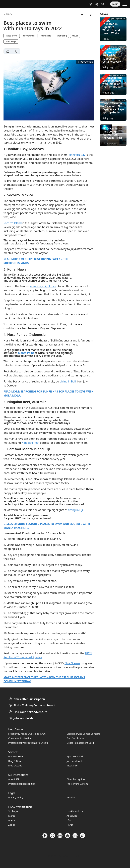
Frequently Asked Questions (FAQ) (27, 734)
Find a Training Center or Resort (32, 705)
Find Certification (76, 738)
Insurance (72, 766)
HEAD (70, 825)
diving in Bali (68, 381)
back (9, 14)
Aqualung (72, 816)
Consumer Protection (20, 738)
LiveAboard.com (76, 811)
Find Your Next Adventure (28, 712)
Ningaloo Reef (30, 443)
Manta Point (26, 353)
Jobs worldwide (21, 718)
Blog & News (15, 761)
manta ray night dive (43, 286)
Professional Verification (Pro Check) (28, 743)
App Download (75, 756)
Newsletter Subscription (27, 699)
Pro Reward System (77, 784)
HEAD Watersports (20, 807)
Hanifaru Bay (77, 155)
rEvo (69, 820)
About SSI (14, 779)
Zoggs (12, 825)
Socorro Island (13, 223)
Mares (12, 816)
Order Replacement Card (80, 743)
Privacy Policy (16, 797)
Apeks (12, 820)
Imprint (71, 797)
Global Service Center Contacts (83, 734)
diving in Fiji (75, 510)
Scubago (13, 811)
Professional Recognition (22, 784)
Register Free (16, 756)
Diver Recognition (76, 779)
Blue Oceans (72, 663)
